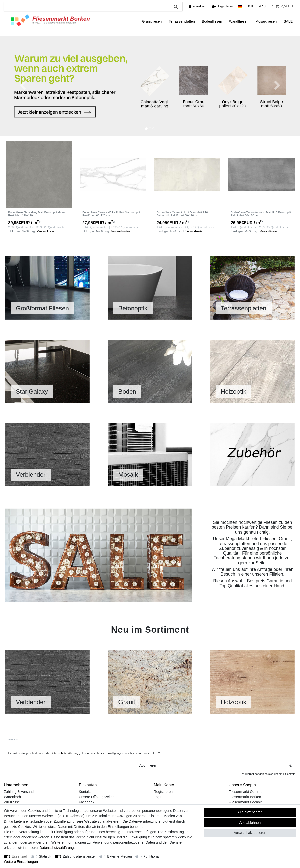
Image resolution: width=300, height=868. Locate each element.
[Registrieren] (222, 6)
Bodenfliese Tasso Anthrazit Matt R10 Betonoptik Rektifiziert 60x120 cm (261, 214)
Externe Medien (119, 856)
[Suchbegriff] (87, 6)
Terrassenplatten (182, 21)
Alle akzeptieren (250, 812)
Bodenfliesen (212, 21)
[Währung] (251, 6)
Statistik (45, 856)
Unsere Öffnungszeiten (97, 797)
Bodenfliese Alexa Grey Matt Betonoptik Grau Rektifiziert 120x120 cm (36, 214)
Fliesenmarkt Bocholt (245, 802)
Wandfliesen (239, 21)
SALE (288, 21)
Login (158, 797)
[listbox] (39, 175)
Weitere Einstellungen (21, 862)
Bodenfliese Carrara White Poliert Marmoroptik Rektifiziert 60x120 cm (111, 214)
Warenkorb (12, 797)
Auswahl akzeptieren (250, 833)
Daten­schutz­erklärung (56, 848)
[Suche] (176, 6)
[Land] (240, 6)
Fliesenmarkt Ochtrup (246, 792)
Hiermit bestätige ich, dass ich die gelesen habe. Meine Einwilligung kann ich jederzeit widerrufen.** (84, 753)
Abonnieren (216, 766)
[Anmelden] (197, 6)
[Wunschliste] (262, 6)
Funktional (152, 856)
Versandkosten (46, 231)
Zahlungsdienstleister (79, 856)
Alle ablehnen (250, 823)
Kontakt (85, 792)
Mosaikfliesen (266, 21)
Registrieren (163, 792)
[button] (22, 86)
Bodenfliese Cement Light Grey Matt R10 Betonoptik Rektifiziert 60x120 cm (182, 214)
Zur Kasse (12, 802)
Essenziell (20, 856)
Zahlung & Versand (19, 792)
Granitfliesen (152, 21)
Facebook (86, 802)
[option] (150, 86)
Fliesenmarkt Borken (245, 797)
